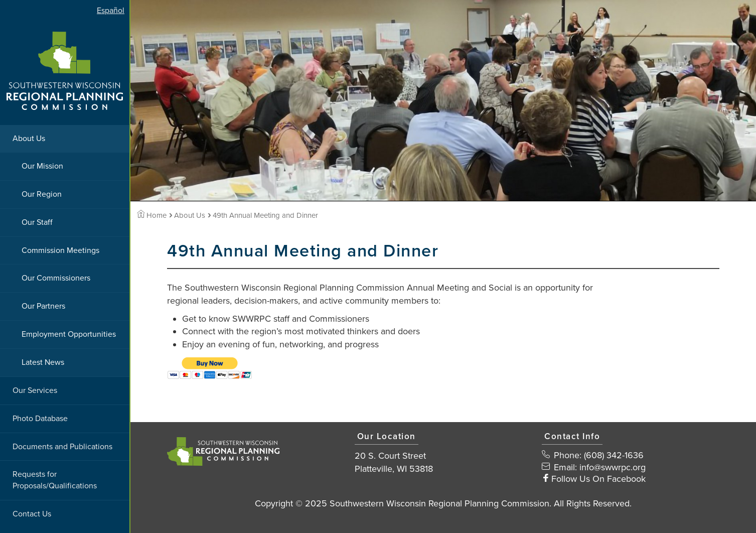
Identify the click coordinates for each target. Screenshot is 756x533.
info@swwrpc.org (613, 467)
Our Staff (37, 222)
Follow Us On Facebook (598, 479)
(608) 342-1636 (614, 455)
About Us (29, 139)
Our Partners (43, 306)
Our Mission (42, 166)
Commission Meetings (60, 250)
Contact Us (32, 514)
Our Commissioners (56, 278)
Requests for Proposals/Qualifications (55, 480)
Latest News (43, 362)
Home (152, 215)
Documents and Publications (62, 447)
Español (111, 11)
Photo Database (40, 419)
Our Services (35, 390)
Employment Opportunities (69, 334)
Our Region (42, 194)
